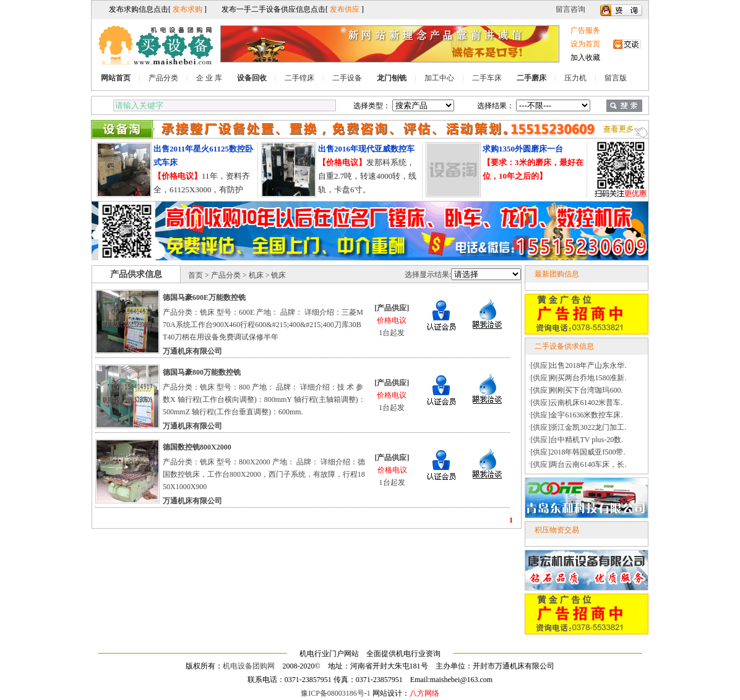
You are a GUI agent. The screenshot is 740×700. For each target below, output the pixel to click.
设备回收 (252, 78)
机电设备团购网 (249, 666)
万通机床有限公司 (192, 351)
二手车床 (487, 78)
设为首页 (585, 44)
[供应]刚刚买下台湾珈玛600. (577, 390)
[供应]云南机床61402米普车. (577, 403)
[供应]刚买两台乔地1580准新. (579, 378)
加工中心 (439, 78)
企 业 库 (209, 78)
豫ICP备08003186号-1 (336, 693)
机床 (256, 275)
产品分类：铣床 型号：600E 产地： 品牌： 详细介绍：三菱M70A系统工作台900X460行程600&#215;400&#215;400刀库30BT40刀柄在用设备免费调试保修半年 (263, 325)
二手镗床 (299, 78)
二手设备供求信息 (564, 346)
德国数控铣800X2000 (197, 447)
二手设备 (347, 78)
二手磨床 (531, 78)
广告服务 (585, 30)
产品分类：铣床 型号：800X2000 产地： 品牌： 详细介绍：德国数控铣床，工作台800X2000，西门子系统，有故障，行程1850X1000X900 (264, 474)
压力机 (575, 78)
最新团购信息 (557, 274)
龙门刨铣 (392, 78)
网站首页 (116, 78)
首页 (196, 275)
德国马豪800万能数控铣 (202, 372)
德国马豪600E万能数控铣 (204, 297)
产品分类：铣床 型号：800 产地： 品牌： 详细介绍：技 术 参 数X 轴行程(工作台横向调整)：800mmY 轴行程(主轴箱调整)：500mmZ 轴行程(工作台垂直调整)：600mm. (264, 399)
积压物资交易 (557, 530)
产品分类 (163, 78)
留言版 (616, 78)
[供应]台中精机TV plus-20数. (577, 440)
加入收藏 (585, 58)
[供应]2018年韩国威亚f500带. (578, 452)
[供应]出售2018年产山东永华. (579, 365)
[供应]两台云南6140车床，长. (579, 464)
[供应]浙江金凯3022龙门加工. (579, 427)
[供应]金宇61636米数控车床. (577, 415)
